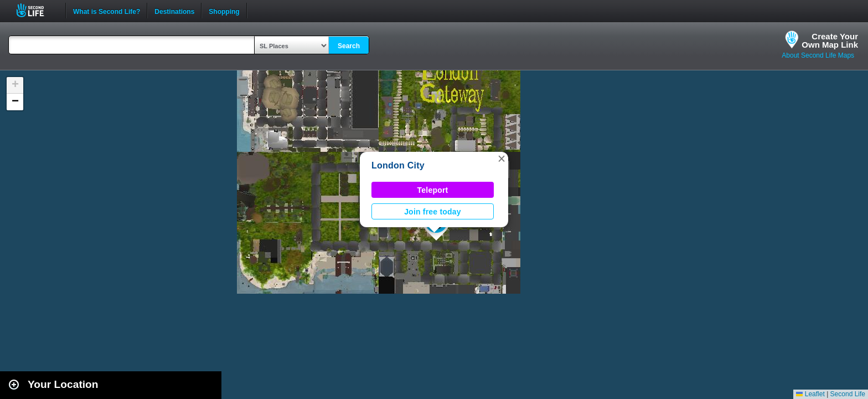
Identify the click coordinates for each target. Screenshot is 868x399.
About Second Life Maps (818, 55)
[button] (502, 158)
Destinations (174, 11)
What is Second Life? (107, 11)
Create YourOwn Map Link (830, 40)
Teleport (433, 190)
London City (398, 165)
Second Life (36, 10)
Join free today (433, 212)
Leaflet (810, 394)
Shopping (224, 11)
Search (349, 46)
